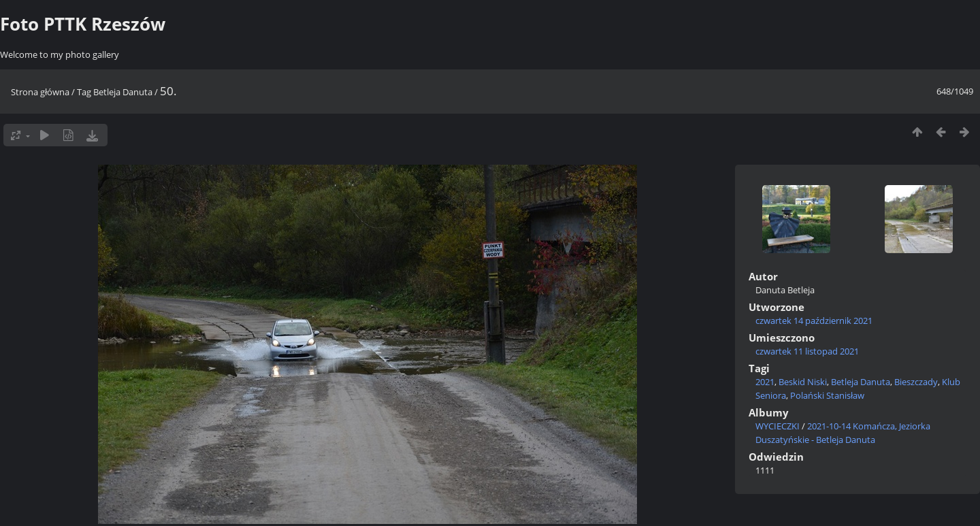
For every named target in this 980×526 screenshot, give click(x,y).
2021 (765, 382)
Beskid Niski (803, 382)
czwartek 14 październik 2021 (814, 320)
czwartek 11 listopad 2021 (807, 351)
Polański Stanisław (827, 395)
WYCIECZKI (778, 426)
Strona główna (40, 92)
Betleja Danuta (123, 92)
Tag (84, 92)
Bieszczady (916, 382)
